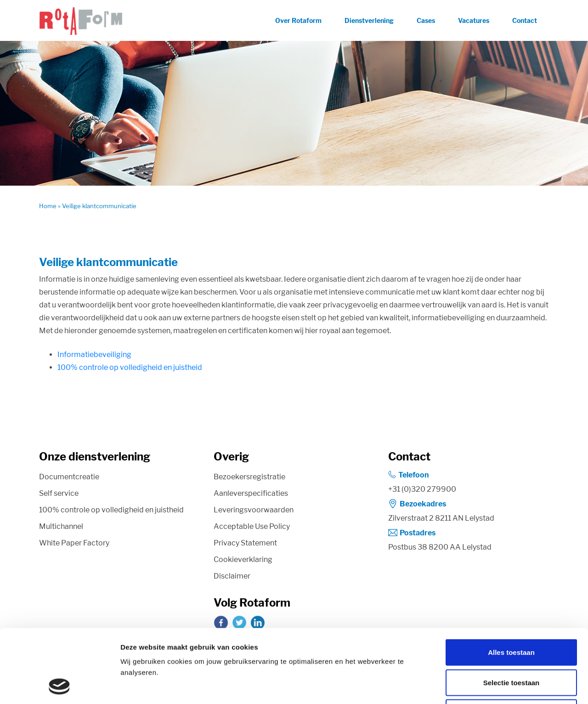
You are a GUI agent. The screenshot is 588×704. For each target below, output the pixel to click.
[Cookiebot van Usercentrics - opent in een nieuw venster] (59, 686)
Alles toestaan (511, 583)
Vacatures (474, 20)
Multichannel (61, 526)
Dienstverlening (369, 20)
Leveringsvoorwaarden (254, 510)
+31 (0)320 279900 (422, 489)
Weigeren (511, 644)
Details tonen (496, 686)
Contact (525, 20)
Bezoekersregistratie (249, 477)
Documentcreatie (69, 477)
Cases (426, 20)
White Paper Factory (74, 543)
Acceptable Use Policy (252, 526)
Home (48, 206)
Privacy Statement (245, 543)
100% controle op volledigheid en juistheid (130, 367)
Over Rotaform (298, 20)
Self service (59, 493)
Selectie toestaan (512, 614)
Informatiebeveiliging (94, 355)
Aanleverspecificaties (251, 493)
